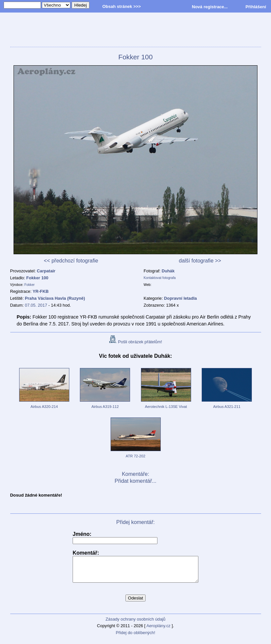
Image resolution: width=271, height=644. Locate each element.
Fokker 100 (37, 278)
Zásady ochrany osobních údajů (135, 624)
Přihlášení (256, 7)
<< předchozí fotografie (71, 261)
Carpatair (46, 271)
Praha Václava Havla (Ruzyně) (55, 298)
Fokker (30, 285)
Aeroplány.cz (158, 631)
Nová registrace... (210, 7)
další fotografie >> (200, 261)
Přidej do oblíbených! (136, 638)
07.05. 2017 (36, 305)
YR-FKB (41, 291)
